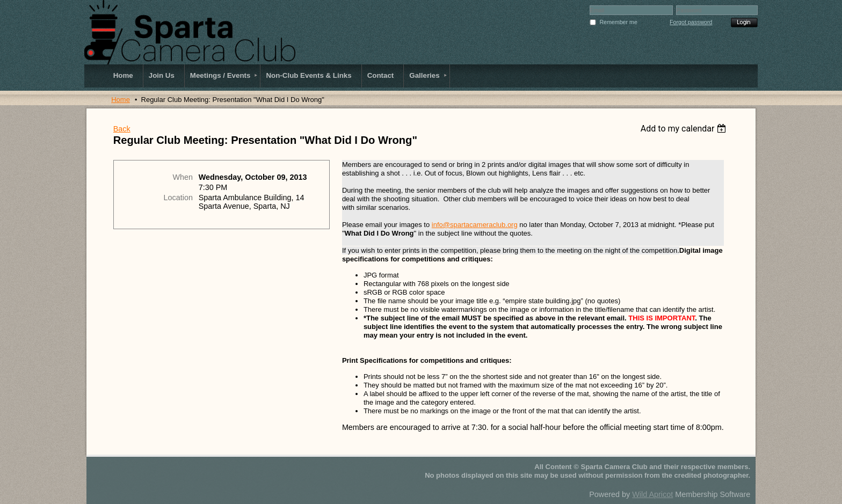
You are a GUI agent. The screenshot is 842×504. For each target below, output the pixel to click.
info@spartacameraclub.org (475, 225)
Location (178, 198)
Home (121, 100)
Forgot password (691, 22)
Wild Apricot (652, 494)
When (183, 177)
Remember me (618, 22)
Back (122, 129)
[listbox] (685, 129)
